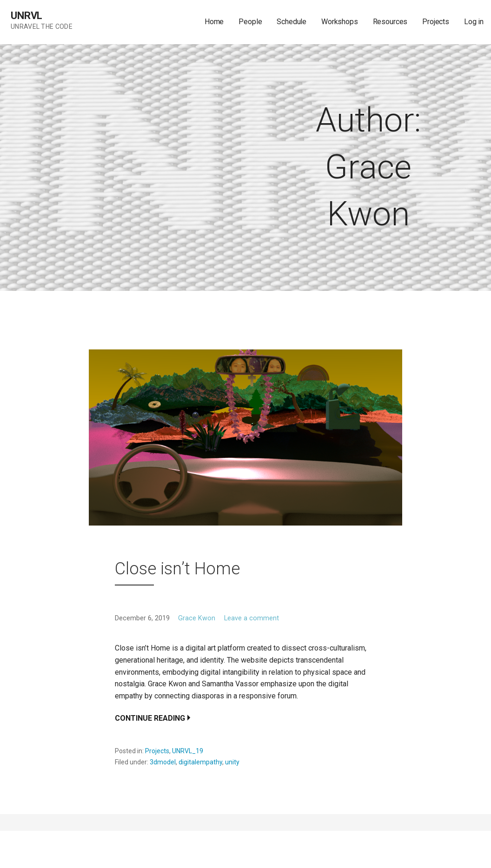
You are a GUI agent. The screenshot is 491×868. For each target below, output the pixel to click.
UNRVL (27, 16)
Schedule (292, 22)
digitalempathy (200, 762)
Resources (390, 22)
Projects (436, 22)
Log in (474, 22)
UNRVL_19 (188, 751)
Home (214, 22)
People (250, 22)
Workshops (340, 22)
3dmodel (163, 762)
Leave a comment (252, 618)
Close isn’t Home (177, 569)
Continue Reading (150, 718)
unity (232, 762)
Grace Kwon (197, 618)
